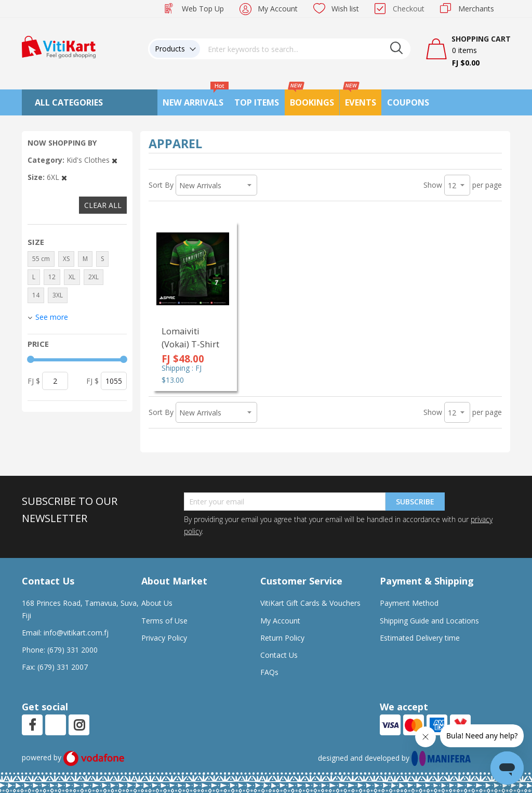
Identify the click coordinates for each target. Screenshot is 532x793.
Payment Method (409, 603)
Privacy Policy (164, 638)
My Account (278, 9)
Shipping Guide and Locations (429, 621)
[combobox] (305, 49)
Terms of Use (164, 621)
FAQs (269, 672)
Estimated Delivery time (420, 638)
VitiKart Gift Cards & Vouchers (310, 603)
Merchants (476, 9)
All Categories (69, 102)
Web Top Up (203, 9)
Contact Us (279, 655)
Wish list (345, 9)
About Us (157, 603)
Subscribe (415, 502)
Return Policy (282, 638)
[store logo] (59, 46)
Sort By (161, 185)
